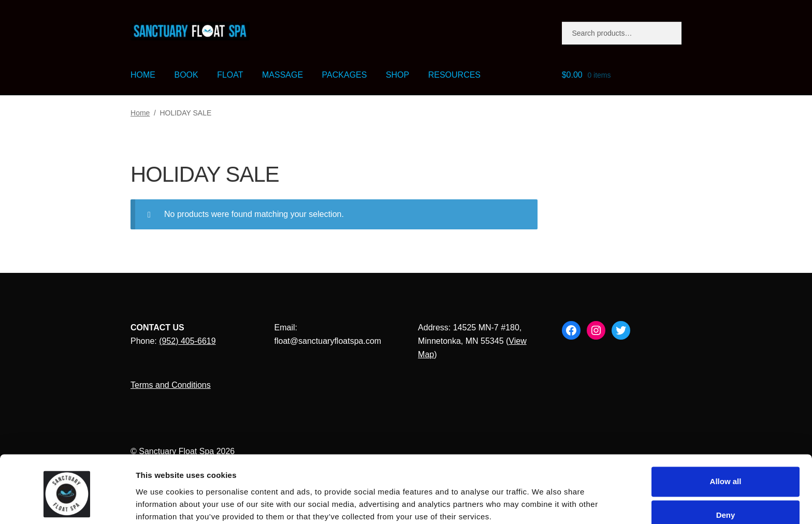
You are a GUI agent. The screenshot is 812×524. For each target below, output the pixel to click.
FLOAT (230, 75)
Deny (726, 474)
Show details (160, 504)
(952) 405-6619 (187, 341)
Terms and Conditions (171, 385)
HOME (143, 75)
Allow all (726, 440)
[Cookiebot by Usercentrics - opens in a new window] (67, 504)
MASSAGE (282, 75)
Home (140, 113)
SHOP (397, 75)
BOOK (186, 75)
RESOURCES (454, 75)
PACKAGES (345, 75)
